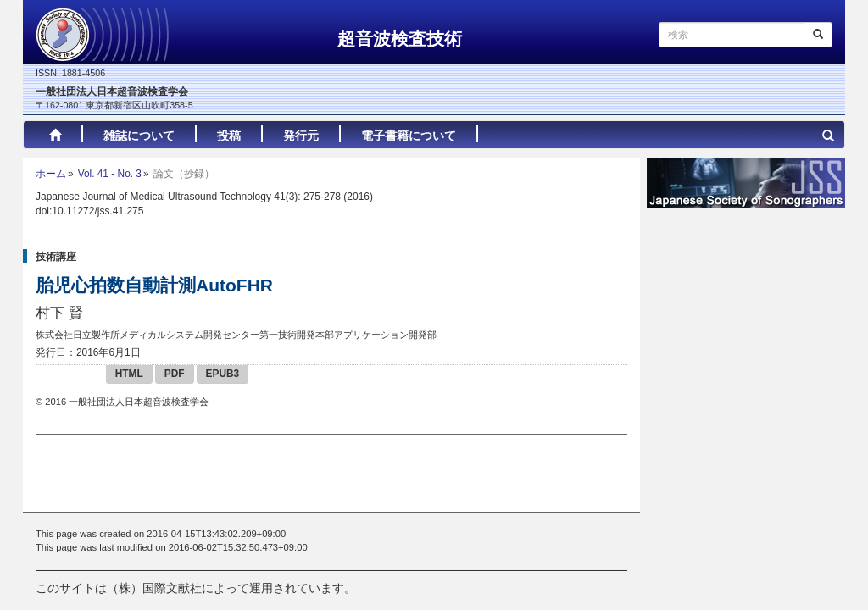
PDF (175, 374)
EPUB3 (223, 374)
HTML (129, 374)
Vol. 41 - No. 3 (110, 174)
